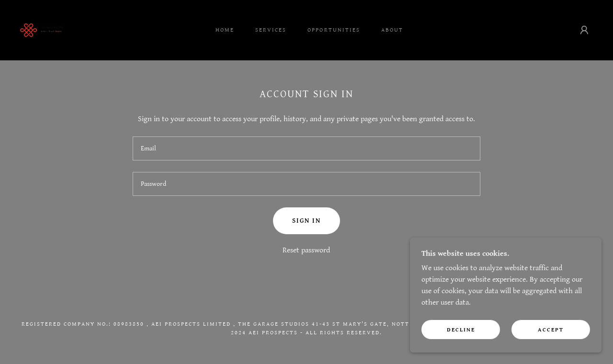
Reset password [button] (306, 250)
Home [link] (225, 30)
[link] (42, 30)
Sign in (306, 221)
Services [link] (271, 30)
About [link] (392, 30)
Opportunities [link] (334, 30)
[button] (584, 30)
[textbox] (306, 148)
